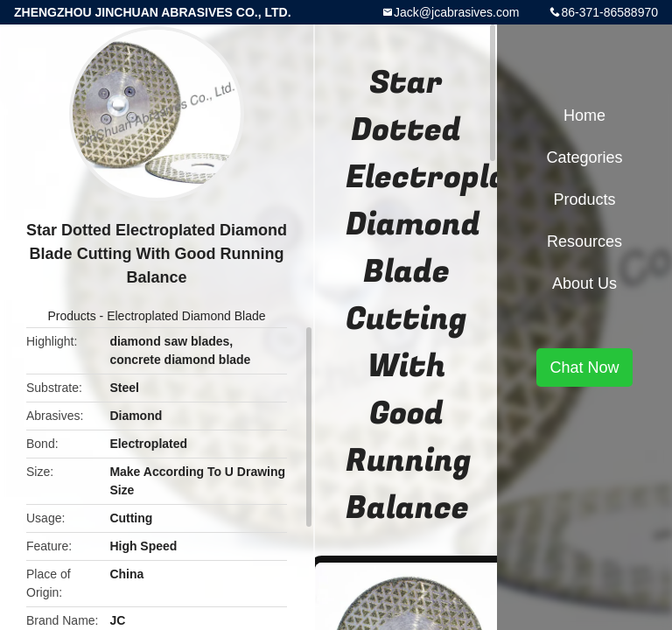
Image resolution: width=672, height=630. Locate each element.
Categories (584, 157)
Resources (584, 241)
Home (584, 115)
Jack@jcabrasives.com (456, 12)
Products (71, 316)
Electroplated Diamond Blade (186, 316)
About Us (584, 283)
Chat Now (584, 367)
